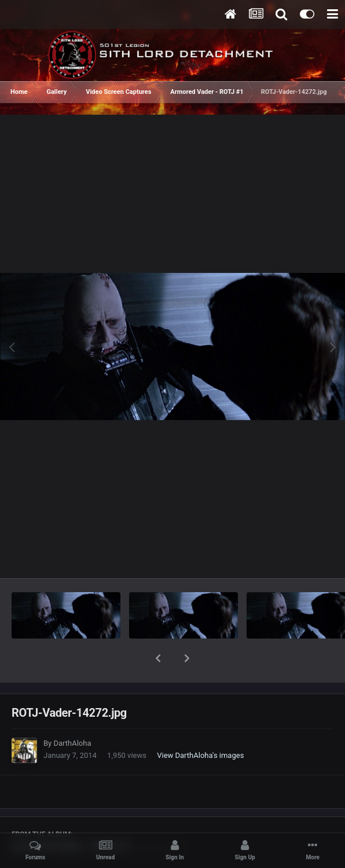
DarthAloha (72, 713)
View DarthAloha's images (200, 725)
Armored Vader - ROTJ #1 (71, 816)
